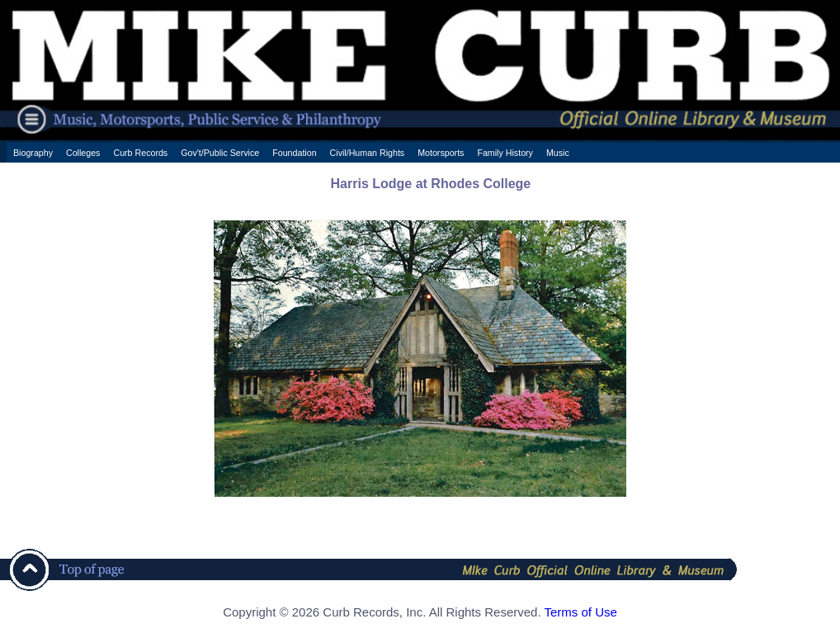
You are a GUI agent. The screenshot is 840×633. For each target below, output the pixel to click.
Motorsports (441, 153)
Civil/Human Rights (368, 153)
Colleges (83, 153)
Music (558, 153)
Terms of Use (580, 612)
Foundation (294, 153)
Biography (33, 153)
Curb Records (140, 153)
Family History (505, 153)
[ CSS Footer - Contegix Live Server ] (420, 628)
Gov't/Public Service (220, 153)
